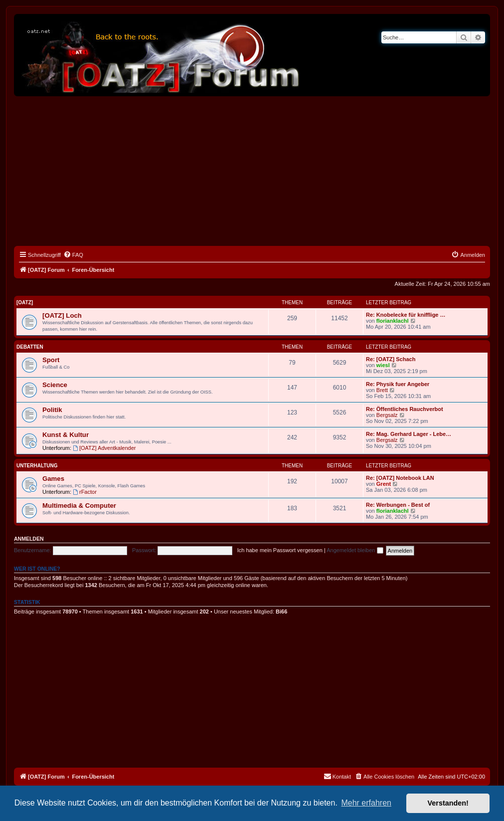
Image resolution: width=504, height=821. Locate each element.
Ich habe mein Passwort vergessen (280, 550)
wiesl (383, 365)
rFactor (85, 492)
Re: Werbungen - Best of (398, 505)
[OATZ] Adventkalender (104, 448)
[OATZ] (25, 303)
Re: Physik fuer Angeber (398, 384)
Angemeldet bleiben (355, 550)
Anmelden (29, 539)
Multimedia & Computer (79, 506)
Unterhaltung (37, 466)
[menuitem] (73, 255)
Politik (52, 410)
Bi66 (281, 612)
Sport (51, 360)
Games (53, 479)
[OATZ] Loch (62, 315)
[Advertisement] (252, 171)
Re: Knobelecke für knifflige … (406, 315)
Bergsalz (387, 415)
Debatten (30, 347)
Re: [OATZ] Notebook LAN (400, 478)
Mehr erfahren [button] (366, 803)
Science (55, 385)
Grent (384, 484)
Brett (382, 390)
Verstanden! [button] (448, 803)
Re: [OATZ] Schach (391, 359)
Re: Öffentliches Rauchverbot (405, 409)
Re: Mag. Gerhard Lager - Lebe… (409, 434)
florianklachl (393, 321)
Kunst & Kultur (66, 435)
